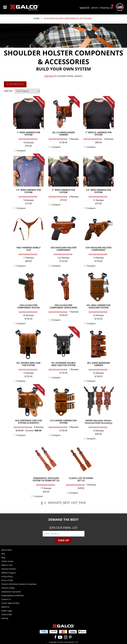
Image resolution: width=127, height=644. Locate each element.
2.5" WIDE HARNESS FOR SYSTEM (99, 191)
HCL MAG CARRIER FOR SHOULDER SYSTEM (98, 307)
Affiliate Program (9, 573)
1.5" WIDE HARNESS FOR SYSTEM (29, 191)
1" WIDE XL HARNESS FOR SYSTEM (98, 134)
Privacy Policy (7, 576)
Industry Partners (9, 569)
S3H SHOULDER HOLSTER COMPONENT (63, 249)
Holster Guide (7, 561)
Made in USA (7, 565)
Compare (21, 151)
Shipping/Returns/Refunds (13, 595)
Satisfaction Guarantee (11, 592)
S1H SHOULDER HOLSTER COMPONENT (98, 249)
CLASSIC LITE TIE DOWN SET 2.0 (81, 480)
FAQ (3, 554)
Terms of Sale (7, 580)
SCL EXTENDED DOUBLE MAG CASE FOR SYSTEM (63, 364)
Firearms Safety (8, 588)
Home (37, 18)
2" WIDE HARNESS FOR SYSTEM (63, 191)
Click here (49, 76)
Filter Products (15, 84)
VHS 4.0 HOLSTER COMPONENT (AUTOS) (29, 307)
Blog (3, 557)
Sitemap (5, 618)
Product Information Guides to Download (19, 584)
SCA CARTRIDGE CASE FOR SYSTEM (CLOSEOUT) (29, 422)
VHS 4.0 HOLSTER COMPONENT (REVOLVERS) (63, 307)
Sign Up (63, 540)
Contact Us (6, 599)
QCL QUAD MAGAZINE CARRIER (98, 364)
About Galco (7, 550)
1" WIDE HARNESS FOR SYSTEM (28, 134)
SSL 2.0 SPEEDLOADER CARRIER (63, 134)
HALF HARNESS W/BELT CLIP (29, 249)
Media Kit (5, 607)
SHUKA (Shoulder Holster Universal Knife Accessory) (98, 422)
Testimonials (7, 614)
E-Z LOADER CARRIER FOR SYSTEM (63, 422)
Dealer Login (7, 611)
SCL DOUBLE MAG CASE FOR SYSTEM (29, 364)
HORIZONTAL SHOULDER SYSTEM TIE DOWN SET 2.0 (46, 480)
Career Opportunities (10, 603)
